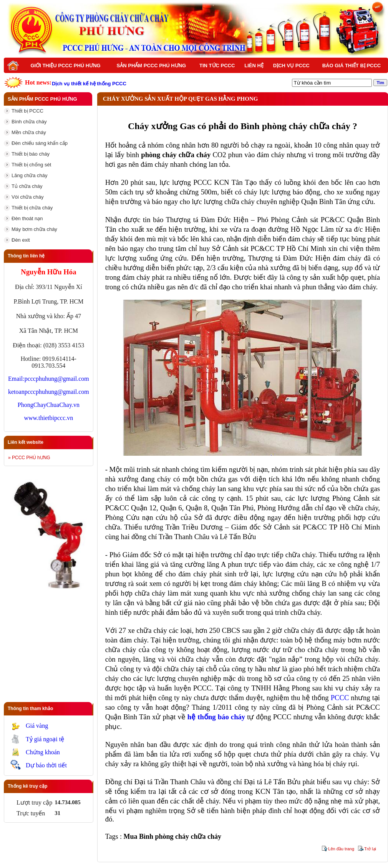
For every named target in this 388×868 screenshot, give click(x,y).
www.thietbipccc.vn (48, 418)
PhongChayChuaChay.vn (49, 405)
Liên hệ (254, 66)
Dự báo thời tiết (46, 765)
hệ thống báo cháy (216, 717)
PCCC (340, 698)
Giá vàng (37, 726)
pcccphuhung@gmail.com (57, 379)
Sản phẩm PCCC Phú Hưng (152, 66)
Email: (16, 379)
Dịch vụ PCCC (291, 66)
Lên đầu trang (341, 849)
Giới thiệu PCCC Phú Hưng (65, 66)
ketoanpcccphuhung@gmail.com (49, 392)
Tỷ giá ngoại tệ (45, 739)
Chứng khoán (43, 752)
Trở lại (370, 849)
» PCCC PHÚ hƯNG (29, 458)
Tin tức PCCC (217, 66)
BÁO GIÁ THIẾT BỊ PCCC (352, 66)
